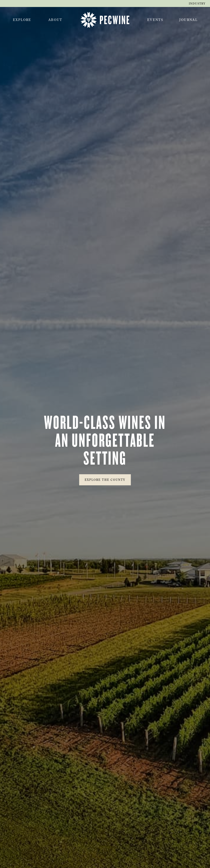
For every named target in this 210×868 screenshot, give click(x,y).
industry (197, 3)
